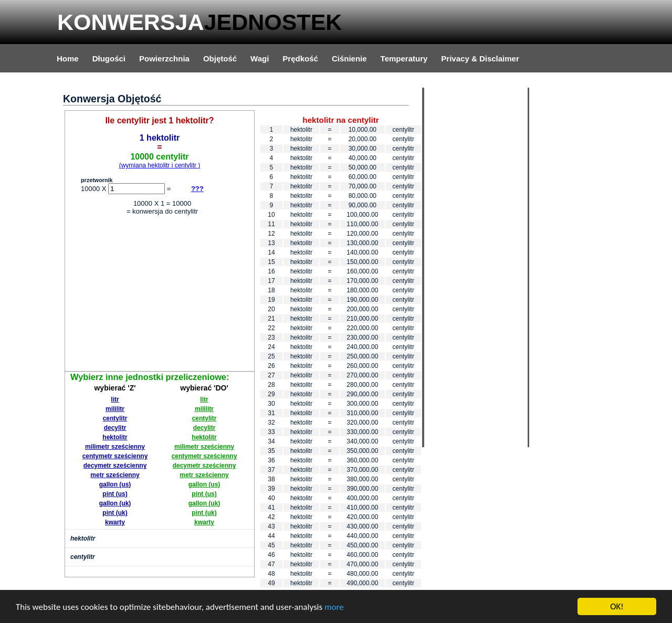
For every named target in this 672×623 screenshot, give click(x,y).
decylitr (115, 428)
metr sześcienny (115, 475)
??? (197, 189)
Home (68, 59)
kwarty (115, 522)
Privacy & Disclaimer (480, 59)
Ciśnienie (349, 59)
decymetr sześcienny (115, 466)
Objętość (220, 59)
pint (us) (115, 494)
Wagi (260, 59)
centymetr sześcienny (115, 456)
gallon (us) (115, 484)
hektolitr (115, 437)
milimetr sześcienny (115, 447)
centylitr (115, 418)
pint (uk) (115, 513)
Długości (109, 59)
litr (115, 399)
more (334, 607)
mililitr (115, 409)
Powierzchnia (164, 59)
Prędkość (300, 59)
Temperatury (404, 59)
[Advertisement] (160, 295)
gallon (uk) (115, 503)
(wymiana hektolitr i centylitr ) (160, 165)
